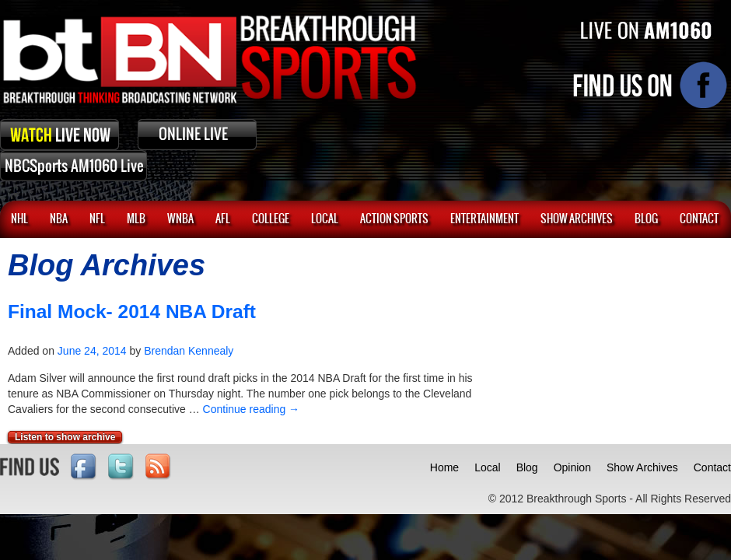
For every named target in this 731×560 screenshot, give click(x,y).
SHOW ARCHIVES (577, 219)
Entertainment (484, 219)
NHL (19, 219)
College (271, 219)
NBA (59, 219)
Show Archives (642, 467)
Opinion (572, 467)
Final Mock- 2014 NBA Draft (132, 311)
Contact (712, 467)
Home (444, 467)
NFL (97, 219)
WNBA (180, 219)
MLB (136, 219)
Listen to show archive (65, 437)
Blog (527, 467)
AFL (223, 219)
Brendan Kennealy (189, 351)
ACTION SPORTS (394, 219)
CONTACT (699, 219)
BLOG (646, 219)
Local (325, 219)
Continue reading (252, 409)
